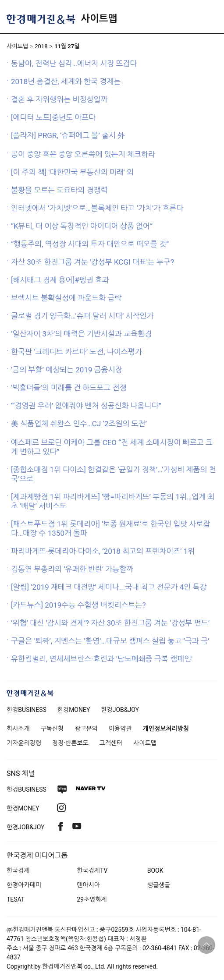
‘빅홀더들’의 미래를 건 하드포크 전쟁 (69, 388)
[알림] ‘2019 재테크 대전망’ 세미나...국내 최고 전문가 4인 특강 (109, 587)
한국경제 (18, 870)
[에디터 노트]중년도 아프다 (53, 117)
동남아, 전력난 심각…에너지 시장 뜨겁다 (74, 64)
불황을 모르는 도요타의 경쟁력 (59, 190)
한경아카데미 (24, 885)
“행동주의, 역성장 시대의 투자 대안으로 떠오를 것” (90, 244)
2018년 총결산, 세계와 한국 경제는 (66, 81)
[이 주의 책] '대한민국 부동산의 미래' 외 (72, 172)
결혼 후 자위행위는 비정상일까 (59, 99)
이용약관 (120, 729)
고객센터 (111, 743)
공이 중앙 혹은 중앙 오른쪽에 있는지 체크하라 (83, 154)
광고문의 (86, 729)
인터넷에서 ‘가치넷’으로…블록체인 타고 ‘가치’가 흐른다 (97, 208)
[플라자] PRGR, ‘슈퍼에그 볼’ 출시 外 (68, 135)
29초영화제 (92, 899)
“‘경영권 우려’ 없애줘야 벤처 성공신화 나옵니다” (86, 406)
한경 (27, 710)
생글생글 (159, 885)
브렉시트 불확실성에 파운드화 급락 (66, 298)
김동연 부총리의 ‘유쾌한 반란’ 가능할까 (72, 569)
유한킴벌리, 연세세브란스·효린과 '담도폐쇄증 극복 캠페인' (102, 659)
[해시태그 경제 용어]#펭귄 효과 (60, 280)
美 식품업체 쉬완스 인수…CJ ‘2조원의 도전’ (79, 424)
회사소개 (18, 729)
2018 (41, 46)
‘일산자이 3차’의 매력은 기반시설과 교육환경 (81, 334)
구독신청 (52, 729)
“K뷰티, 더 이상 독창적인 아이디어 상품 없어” (82, 226)
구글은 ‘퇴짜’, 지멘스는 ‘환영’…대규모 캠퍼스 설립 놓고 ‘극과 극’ (110, 641)
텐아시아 (88, 885)
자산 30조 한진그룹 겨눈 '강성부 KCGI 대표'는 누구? (92, 262)
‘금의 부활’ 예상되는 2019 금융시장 (67, 370)
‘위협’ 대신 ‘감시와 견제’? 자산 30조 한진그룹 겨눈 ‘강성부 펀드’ (110, 623)
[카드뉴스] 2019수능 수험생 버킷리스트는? (78, 605)
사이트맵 (99, 19)
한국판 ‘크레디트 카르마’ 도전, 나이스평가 (76, 352)
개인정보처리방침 (166, 729)
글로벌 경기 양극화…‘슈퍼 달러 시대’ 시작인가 (82, 316)
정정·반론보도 (70, 743)
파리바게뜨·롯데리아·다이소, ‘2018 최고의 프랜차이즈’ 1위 (103, 551)
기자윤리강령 (24, 743)
